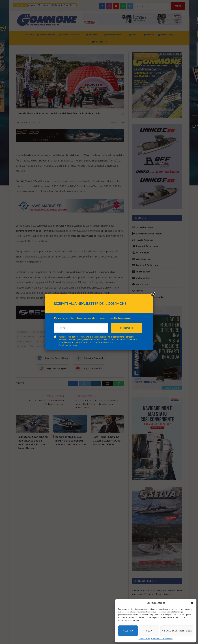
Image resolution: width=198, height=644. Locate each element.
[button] (192, 603)
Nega (149, 631)
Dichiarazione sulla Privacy (162, 639)
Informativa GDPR (105, 342)
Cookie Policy (144, 639)
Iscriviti (126, 328)
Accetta (128, 631)
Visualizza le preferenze (177, 631)
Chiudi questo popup (68, 345)
